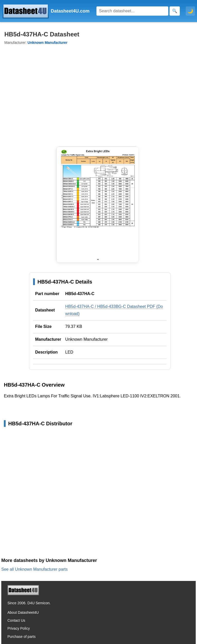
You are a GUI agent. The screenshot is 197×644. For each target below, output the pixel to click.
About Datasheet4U (23, 612)
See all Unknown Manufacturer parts (35, 569)
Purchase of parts (22, 637)
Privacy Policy (19, 628)
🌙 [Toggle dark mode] (190, 11)
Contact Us (16, 620)
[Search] (132, 11)
